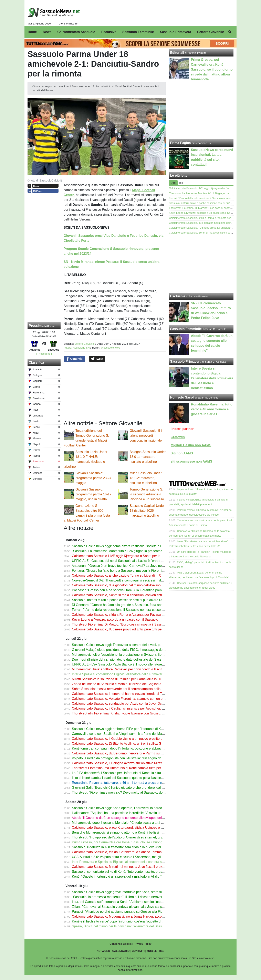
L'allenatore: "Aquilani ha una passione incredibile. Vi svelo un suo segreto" (126, 813)
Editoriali (177, 53)
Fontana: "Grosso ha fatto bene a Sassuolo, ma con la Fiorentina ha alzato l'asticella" (134, 571)
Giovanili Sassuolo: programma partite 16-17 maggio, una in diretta (93, 494)
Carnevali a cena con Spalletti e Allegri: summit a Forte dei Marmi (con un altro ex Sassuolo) (139, 734)
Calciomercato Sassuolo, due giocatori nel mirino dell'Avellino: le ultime (123, 585)
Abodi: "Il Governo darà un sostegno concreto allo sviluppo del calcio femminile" (129, 818)
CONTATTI (138, 951)
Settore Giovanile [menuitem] (211, 32)
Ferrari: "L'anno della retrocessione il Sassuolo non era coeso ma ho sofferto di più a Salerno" (140, 610)
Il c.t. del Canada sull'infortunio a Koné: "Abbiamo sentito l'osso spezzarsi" (125, 902)
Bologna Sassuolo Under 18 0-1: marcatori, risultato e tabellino (148, 457)
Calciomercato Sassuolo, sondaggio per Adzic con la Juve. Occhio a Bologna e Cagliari (135, 704)
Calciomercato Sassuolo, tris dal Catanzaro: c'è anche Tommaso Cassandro (127, 852)
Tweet (97, 359)
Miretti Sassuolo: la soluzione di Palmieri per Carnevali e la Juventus (121, 679)
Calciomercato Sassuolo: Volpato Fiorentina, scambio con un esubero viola (126, 699)
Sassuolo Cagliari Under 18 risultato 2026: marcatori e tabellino (147, 511)
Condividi (75, 359)
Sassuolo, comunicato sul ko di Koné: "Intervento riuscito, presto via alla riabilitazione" (134, 872)
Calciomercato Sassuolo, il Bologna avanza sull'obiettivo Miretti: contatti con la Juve (132, 763)
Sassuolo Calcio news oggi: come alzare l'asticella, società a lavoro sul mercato (129, 546)
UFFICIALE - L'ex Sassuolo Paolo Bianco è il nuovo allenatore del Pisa (123, 664)
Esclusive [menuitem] (109, 32)
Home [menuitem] (32, 32)
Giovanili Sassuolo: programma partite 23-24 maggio (93, 478)
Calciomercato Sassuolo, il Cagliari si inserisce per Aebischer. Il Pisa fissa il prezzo (132, 708)
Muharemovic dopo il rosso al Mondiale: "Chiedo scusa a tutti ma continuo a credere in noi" (138, 823)
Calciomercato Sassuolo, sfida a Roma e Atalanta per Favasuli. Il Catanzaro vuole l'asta (135, 615)
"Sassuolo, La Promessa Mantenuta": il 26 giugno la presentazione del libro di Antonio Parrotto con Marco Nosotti (154, 551)
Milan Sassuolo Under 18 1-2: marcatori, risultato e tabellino (146, 478)
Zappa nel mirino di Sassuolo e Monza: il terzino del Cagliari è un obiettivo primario (132, 684)
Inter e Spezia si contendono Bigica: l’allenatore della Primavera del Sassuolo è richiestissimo (140, 674)
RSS (162, 951)
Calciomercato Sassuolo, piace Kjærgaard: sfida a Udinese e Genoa (121, 828)
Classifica (36, 363)
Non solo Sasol (182, 397)
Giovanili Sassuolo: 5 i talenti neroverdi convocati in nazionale (146, 436)
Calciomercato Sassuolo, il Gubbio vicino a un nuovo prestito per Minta (123, 739)
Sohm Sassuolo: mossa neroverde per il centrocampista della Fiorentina (124, 689)
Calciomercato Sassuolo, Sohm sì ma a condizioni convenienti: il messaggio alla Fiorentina (138, 595)
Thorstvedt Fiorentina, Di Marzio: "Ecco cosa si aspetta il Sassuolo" (120, 624)
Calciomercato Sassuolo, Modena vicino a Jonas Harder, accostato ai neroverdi (129, 916)
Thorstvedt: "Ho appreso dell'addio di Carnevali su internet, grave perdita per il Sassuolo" (136, 837)
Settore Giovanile (84, 344)
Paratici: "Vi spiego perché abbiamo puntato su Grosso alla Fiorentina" (123, 912)
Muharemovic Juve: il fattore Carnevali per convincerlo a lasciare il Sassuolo (127, 669)
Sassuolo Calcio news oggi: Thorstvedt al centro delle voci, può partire (123, 645)
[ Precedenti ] (44, 354)
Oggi (173, 183)
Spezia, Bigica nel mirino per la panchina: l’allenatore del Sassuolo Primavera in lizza (133, 926)
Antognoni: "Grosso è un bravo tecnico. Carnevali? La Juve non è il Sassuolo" (128, 566)
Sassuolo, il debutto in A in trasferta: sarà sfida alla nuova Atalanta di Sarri (125, 847)
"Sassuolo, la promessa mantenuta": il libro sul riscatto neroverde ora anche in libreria (134, 897)
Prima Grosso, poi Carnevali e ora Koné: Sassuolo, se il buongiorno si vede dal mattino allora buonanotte (148, 842)
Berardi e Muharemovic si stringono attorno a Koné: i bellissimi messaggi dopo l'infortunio (137, 832)
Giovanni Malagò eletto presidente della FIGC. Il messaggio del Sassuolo (125, 650)
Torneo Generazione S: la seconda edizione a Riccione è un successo (147, 494)
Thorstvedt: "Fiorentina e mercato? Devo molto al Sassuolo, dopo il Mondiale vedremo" (135, 792)
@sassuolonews (110, 348)
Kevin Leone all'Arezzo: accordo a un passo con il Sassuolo (115, 620)
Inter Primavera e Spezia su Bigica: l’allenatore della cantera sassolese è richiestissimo (135, 862)
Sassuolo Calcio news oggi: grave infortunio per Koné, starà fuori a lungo (125, 892)
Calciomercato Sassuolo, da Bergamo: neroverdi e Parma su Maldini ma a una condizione (137, 753)
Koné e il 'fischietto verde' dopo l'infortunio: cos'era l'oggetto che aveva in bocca (129, 921)
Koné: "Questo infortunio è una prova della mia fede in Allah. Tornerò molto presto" (132, 876)
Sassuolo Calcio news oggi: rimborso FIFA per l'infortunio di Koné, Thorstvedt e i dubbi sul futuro (142, 729)
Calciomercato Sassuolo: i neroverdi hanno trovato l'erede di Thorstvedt (124, 694)
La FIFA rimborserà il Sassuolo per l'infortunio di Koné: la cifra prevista (123, 773)
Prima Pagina (180, 143)
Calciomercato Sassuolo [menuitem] (76, 32)
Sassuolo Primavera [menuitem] (175, 32)
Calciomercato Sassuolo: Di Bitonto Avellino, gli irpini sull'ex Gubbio (121, 744)
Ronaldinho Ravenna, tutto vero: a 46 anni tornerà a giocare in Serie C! (123, 783)
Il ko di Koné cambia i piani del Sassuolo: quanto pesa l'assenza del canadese (128, 778)
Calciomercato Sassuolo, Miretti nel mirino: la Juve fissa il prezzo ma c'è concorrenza (133, 867)
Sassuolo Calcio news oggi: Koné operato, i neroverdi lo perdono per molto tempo (131, 808)
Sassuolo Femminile (186, 329)
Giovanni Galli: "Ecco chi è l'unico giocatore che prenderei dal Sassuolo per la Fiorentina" (136, 788)
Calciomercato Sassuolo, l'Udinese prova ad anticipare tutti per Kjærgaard (125, 629)
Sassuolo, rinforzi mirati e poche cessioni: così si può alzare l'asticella (122, 600)
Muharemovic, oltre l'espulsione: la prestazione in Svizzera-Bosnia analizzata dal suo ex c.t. (138, 655)
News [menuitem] (47, 32)
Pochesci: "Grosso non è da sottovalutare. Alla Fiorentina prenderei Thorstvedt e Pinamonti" (138, 590)
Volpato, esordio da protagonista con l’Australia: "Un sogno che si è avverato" (128, 758)
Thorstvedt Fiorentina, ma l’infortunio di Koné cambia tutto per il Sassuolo (125, 768)
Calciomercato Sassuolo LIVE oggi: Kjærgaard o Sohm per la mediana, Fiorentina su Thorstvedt (141, 556)
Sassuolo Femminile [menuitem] (138, 32)
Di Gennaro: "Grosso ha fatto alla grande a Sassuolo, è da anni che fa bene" (127, 605)
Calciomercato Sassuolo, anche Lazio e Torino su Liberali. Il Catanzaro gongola (129, 575)
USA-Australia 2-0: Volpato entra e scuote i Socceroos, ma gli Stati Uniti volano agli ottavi (136, 857)
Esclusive (178, 296)
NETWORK (103, 951)
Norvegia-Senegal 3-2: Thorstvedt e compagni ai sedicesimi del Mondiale (125, 580)
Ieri (181, 183)
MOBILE (152, 951)
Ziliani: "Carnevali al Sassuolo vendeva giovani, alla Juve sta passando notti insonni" (133, 907)
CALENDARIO (121, 951)
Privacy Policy (143, 944)
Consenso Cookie (121, 944)
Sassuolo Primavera (186, 362)
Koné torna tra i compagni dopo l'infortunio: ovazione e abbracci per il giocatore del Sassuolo (139, 748)
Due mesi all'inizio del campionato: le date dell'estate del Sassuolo (120, 659)
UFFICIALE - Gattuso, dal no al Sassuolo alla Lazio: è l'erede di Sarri (122, 561)
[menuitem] (230, 32)
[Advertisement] (201, 264)
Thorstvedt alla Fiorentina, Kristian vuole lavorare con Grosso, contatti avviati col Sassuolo (137, 713)
